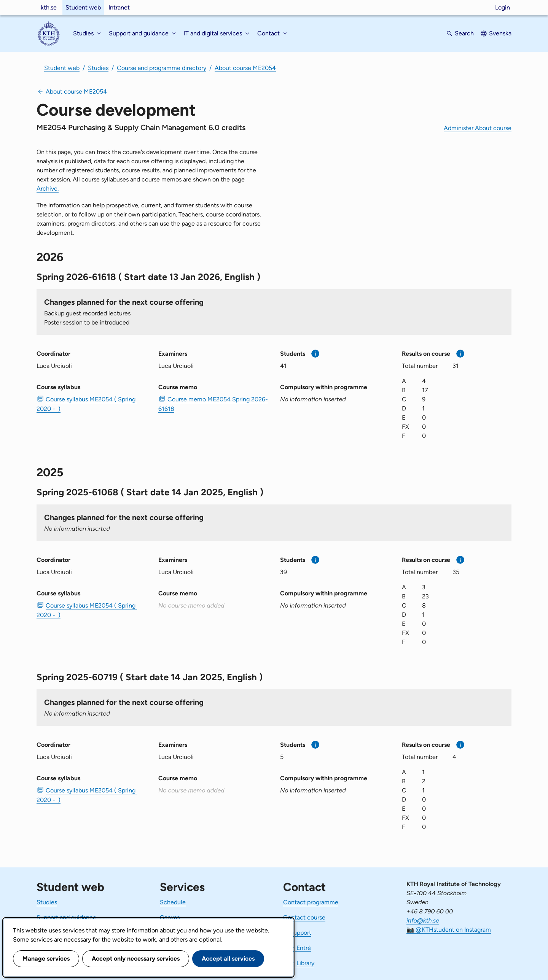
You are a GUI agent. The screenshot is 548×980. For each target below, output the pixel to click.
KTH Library (299, 963)
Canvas (170, 917)
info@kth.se (423, 920)
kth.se (49, 7)
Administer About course (478, 128)
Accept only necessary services (136, 959)
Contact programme (311, 902)
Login (503, 7)
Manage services (46, 959)
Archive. (48, 189)
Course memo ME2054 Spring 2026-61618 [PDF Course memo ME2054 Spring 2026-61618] (213, 404)
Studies (98, 68)
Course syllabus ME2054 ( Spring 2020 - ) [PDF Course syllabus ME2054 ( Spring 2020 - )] (87, 404)
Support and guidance (66, 917)
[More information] (315, 354)
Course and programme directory (162, 68)
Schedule (173, 902)
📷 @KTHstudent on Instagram (449, 930)
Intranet (119, 7)
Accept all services (228, 959)
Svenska (500, 33)
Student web (83, 7)
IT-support (297, 933)
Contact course (304, 917)
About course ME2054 (245, 68)
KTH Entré (297, 948)
